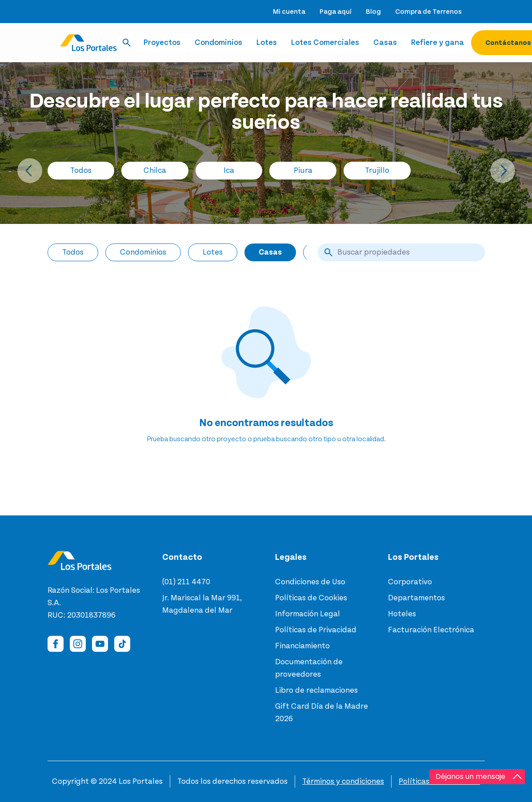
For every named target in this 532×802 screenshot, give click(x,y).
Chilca (155, 171)
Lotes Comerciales (325, 43)
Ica (229, 171)
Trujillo (377, 171)
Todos (81, 171)
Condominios (218, 43)
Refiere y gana (438, 43)
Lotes (267, 43)
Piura (303, 171)
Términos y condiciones (343, 782)
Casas (385, 43)
